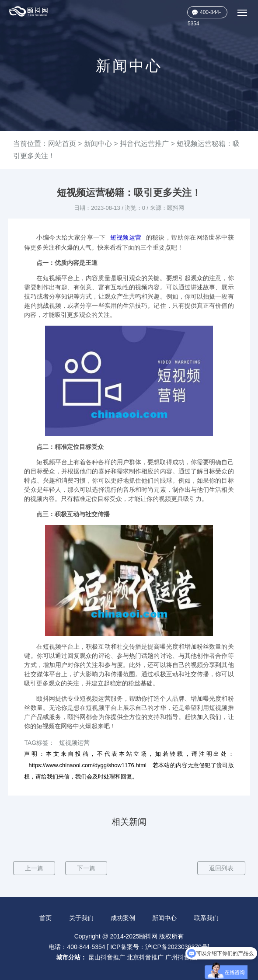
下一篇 (86, 868)
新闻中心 (98, 144)
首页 (45, 918)
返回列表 (221, 868)
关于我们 (81, 918)
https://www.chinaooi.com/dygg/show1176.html (87, 765)
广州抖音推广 (184, 957)
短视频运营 (126, 237)
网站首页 (62, 144)
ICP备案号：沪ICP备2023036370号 (159, 947)
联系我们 (206, 918)
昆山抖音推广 (107, 957)
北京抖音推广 (145, 957)
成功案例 (123, 918)
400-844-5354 (204, 14)
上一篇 (34, 868)
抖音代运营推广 (144, 144)
